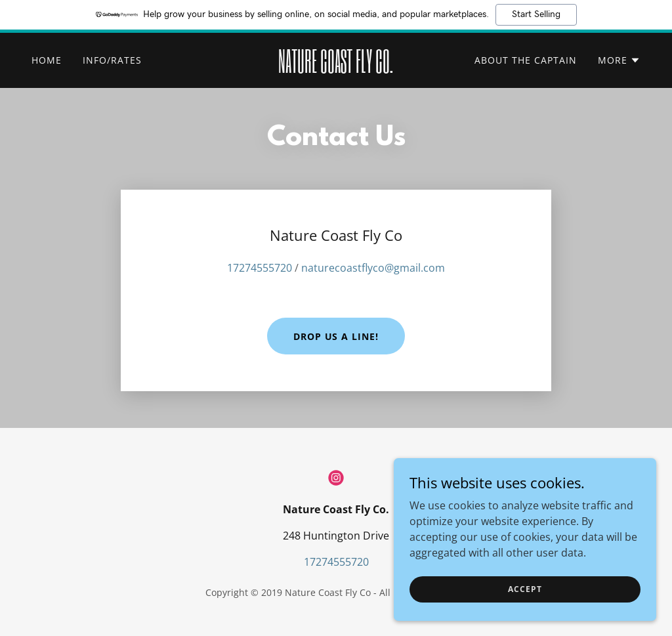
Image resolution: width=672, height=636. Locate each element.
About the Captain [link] (526, 60)
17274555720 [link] (260, 268)
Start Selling (536, 14)
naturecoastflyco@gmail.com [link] (373, 268)
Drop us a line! (336, 336)
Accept (525, 589)
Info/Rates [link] (112, 60)
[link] (336, 69)
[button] (619, 60)
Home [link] (47, 60)
